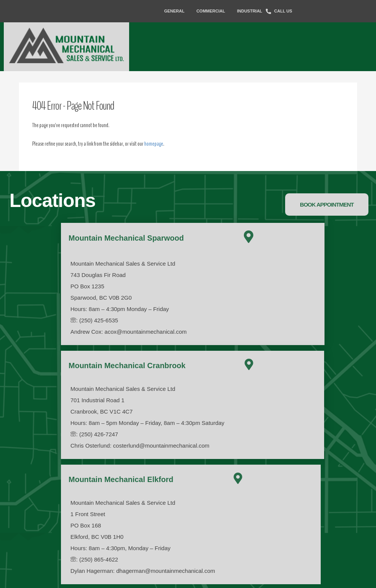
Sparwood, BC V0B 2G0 (101, 298)
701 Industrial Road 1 (98, 400)
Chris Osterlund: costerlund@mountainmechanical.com (140, 446)
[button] (327, 205)
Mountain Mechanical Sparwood (126, 238)
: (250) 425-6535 (94, 320)
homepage (154, 144)
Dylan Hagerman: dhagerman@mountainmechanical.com (143, 571)
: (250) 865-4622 (94, 559)
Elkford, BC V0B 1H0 (97, 537)
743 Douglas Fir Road (98, 275)
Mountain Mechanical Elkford (121, 479)
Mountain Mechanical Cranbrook (127, 366)
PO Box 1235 (87, 286)
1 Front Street (88, 514)
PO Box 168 (86, 525)
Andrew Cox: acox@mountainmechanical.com (129, 332)
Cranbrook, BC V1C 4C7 (101, 411)
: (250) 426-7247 (94, 434)
